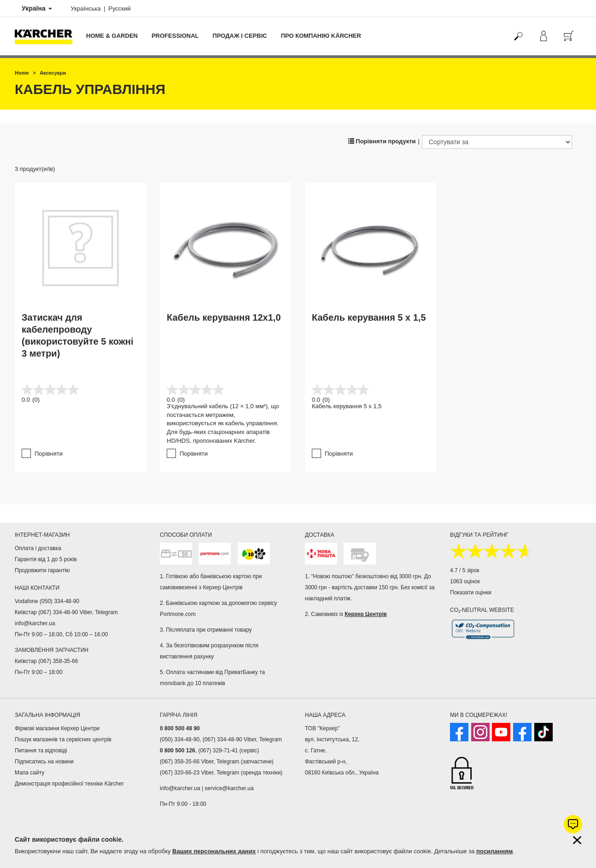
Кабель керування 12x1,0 (224, 317)
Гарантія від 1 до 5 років (46, 559)
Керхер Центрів (366, 614)
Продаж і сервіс (240, 36)
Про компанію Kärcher (321, 36)
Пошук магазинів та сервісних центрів (63, 739)
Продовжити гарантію (42, 570)
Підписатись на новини (44, 762)
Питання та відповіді (41, 751)
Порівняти (49, 454)
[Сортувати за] (497, 142)
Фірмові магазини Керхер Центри (57, 728)
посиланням (494, 851)
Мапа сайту (29, 773)
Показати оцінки (471, 592)
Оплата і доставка (38, 548)
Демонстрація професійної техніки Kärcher (69, 784)
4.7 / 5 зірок (465, 570)
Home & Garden (112, 36)
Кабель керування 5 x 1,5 (369, 317)
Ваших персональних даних (214, 851)
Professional (175, 36)
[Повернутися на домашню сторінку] (47, 36)
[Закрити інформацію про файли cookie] (577, 840)
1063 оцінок (465, 581)
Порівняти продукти (382, 141)
